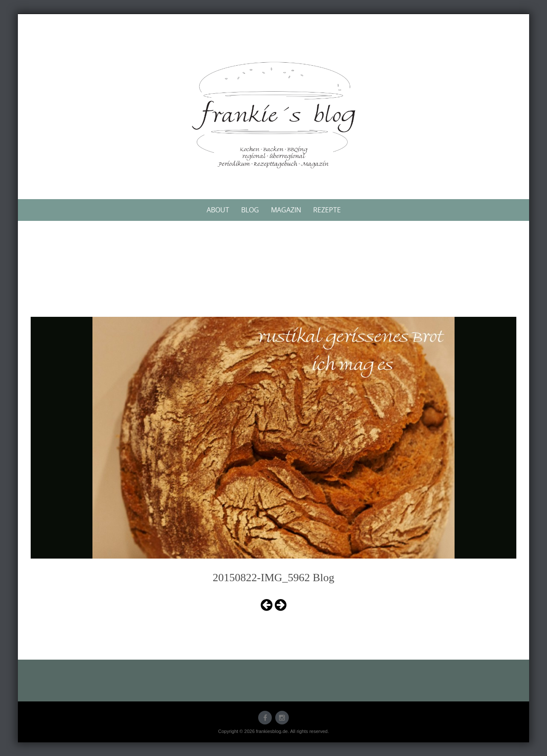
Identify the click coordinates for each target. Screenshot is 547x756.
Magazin (286, 210)
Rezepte (327, 210)
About (218, 210)
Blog (250, 210)
